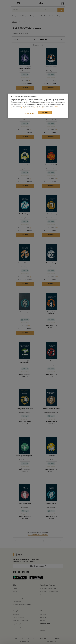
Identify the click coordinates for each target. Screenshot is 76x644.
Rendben (45, 113)
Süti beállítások (30, 113)
